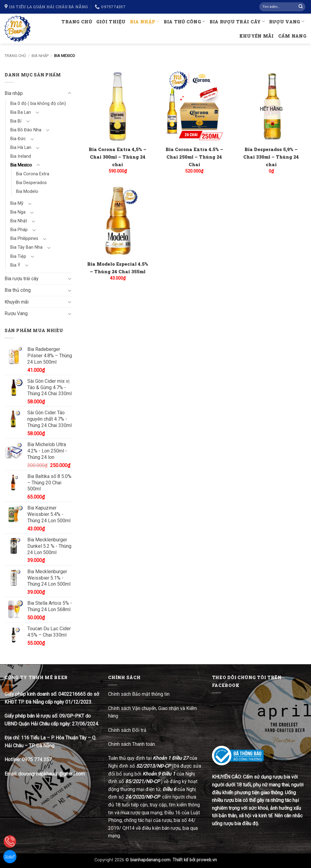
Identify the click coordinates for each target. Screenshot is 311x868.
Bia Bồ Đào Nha (26, 130)
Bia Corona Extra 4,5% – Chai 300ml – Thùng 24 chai (118, 157)
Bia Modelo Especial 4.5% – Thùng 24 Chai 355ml (118, 268)
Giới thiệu (111, 22)
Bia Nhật (19, 221)
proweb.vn (207, 860)
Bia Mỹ (17, 203)
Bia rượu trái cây (237, 21)
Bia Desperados (31, 183)
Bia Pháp (19, 230)
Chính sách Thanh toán (132, 744)
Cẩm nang (292, 36)
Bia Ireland (21, 156)
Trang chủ (77, 22)
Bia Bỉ (16, 121)
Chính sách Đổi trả (128, 730)
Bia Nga (18, 212)
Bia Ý (15, 265)
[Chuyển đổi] (70, 93)
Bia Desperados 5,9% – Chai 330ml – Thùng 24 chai (271, 157)
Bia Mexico (21, 165)
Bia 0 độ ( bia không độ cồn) (38, 104)
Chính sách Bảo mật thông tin (139, 694)
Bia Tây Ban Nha (26, 247)
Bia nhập (145, 21)
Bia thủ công (185, 21)
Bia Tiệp (18, 256)
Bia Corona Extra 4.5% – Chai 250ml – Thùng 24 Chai (194, 157)
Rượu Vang (287, 21)
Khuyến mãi (257, 36)
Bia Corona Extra (33, 174)
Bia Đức (18, 139)
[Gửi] (301, 7)
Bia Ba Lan (21, 112)
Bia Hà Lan (21, 148)
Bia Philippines (24, 239)
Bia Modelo (27, 192)
